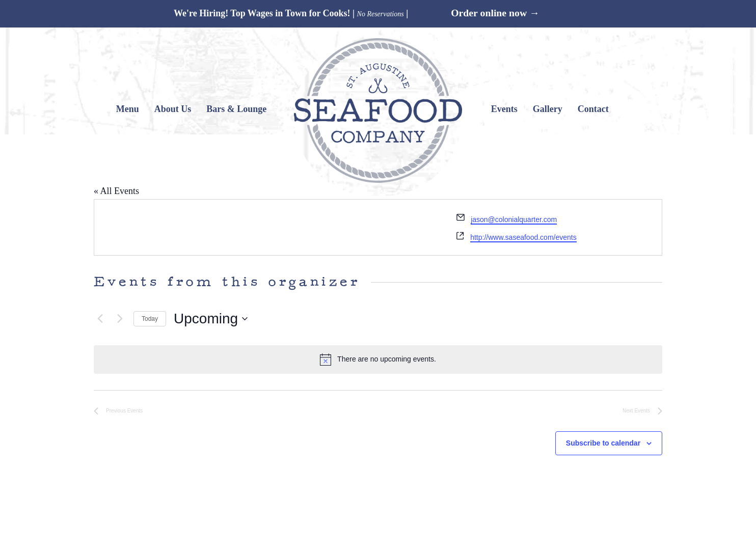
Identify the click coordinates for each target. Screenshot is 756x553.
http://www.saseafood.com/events (523, 237)
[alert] (378, 360)
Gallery (548, 109)
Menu (128, 109)
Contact (593, 109)
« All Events (116, 191)
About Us (173, 109)
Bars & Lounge (236, 109)
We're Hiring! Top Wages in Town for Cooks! (262, 13)
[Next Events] (120, 319)
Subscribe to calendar (603, 443)
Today (150, 319)
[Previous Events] (100, 319)
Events (504, 109)
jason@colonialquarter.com (514, 219)
